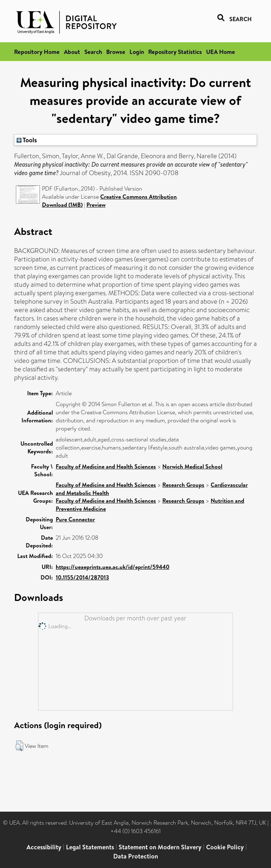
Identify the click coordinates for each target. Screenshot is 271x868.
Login (137, 52)
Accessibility (44, 847)
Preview (96, 205)
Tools (27, 140)
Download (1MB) (62, 205)
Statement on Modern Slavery (160, 847)
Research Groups (183, 485)
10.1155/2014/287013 (82, 577)
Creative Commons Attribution (138, 197)
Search (93, 52)
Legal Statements (90, 847)
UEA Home (221, 52)
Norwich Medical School (192, 466)
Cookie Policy (225, 847)
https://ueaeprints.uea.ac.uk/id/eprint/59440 (113, 567)
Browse (116, 52)
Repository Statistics (175, 52)
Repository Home (37, 52)
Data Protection (136, 856)
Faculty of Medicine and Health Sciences (106, 466)
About (72, 52)
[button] (19, 746)
